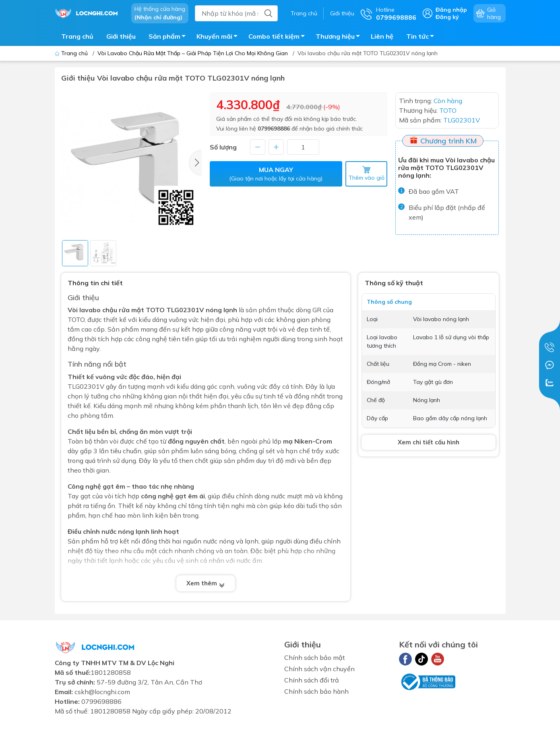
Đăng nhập (451, 10)
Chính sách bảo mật (315, 657)
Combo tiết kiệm (279, 37)
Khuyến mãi (219, 37)
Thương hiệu (340, 37)
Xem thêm (206, 583)
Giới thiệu (342, 13)
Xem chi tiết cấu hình (429, 442)
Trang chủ (304, 13)
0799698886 (274, 129)
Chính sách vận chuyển (319, 669)
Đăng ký (447, 17)
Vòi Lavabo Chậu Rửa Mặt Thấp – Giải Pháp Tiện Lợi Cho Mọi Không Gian (193, 53)
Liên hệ (382, 36)
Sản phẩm (169, 37)
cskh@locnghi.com (102, 692)
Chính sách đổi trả (312, 680)
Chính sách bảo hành (316, 691)
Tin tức (422, 37)
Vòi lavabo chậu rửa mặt (106, 310)
